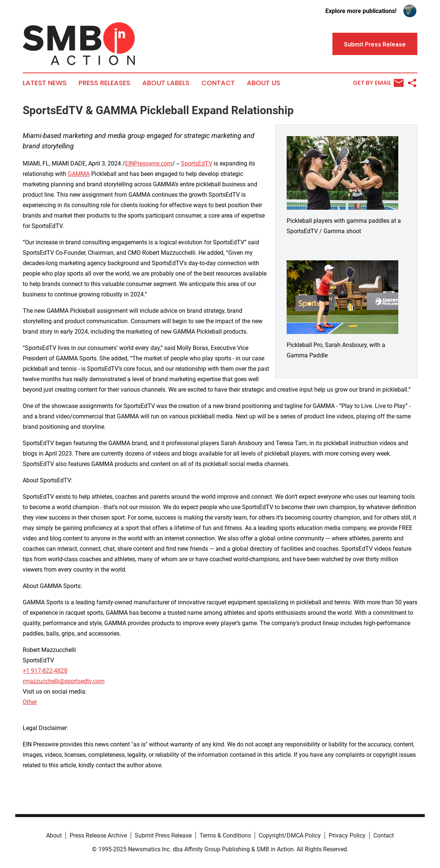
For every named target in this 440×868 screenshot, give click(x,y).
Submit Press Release (163, 835)
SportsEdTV (197, 163)
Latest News (45, 83)
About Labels (166, 83)
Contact (218, 83)
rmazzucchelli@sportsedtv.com (64, 681)
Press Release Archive (98, 835)
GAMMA (79, 174)
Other (30, 702)
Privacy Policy (347, 835)
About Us (264, 83)
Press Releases (104, 83)
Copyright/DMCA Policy (290, 835)
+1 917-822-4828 (45, 671)
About (54, 835)
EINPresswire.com (149, 163)
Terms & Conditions (225, 835)
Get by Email (378, 83)
